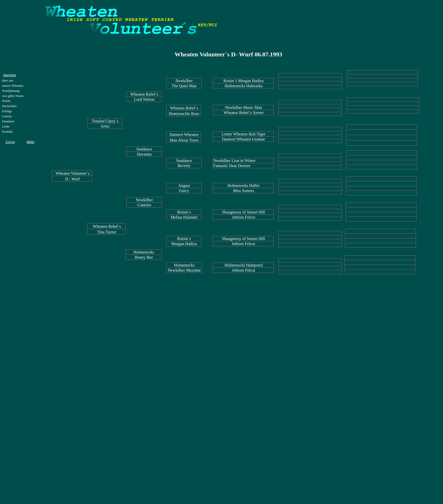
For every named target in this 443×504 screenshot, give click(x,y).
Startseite (10, 75)
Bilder (31, 142)
